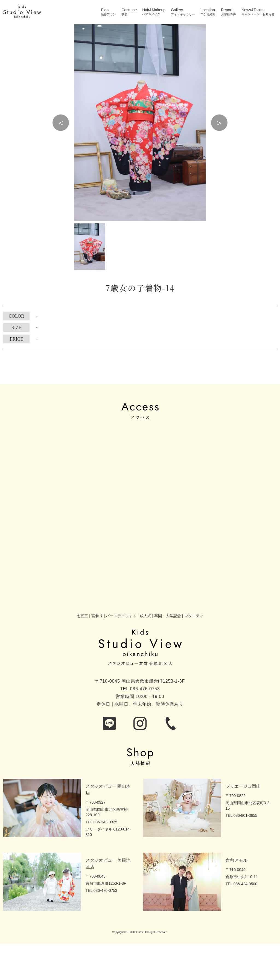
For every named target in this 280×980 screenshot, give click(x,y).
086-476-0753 (145, 689)
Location (208, 10)
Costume (129, 10)
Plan (105, 10)
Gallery (177, 10)
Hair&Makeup (154, 10)
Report (227, 10)
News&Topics (253, 10)
